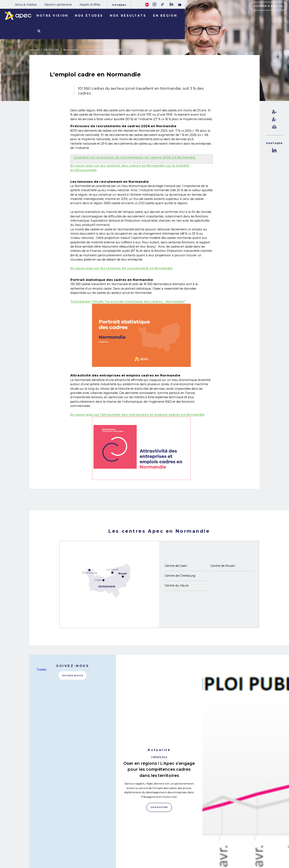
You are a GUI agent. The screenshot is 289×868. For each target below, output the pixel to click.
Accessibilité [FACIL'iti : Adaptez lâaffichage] (252, 846)
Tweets (41, 670)
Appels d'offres (90, 5)
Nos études (89, 16)
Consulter (159, 722)
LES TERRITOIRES (60, 853)
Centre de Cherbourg (180, 576)
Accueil (34, 50)
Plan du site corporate (200, 832)
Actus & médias (26, 5)
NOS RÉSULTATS (59, 847)
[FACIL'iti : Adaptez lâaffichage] (147, 4)
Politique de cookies (199, 844)
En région (165, 16)
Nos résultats (128, 16)
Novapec (119, 5)
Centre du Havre (177, 586)
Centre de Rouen (223, 566)
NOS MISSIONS (58, 833)
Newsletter (158, 844)
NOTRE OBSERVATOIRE (65, 840)
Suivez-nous (73, 676)
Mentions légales (198, 838)
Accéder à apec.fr (268, 6)
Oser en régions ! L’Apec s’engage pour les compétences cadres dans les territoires (159, 684)
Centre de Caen (176, 566)
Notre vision (52, 16)
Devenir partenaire (58, 5)
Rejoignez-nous (158, 832)
